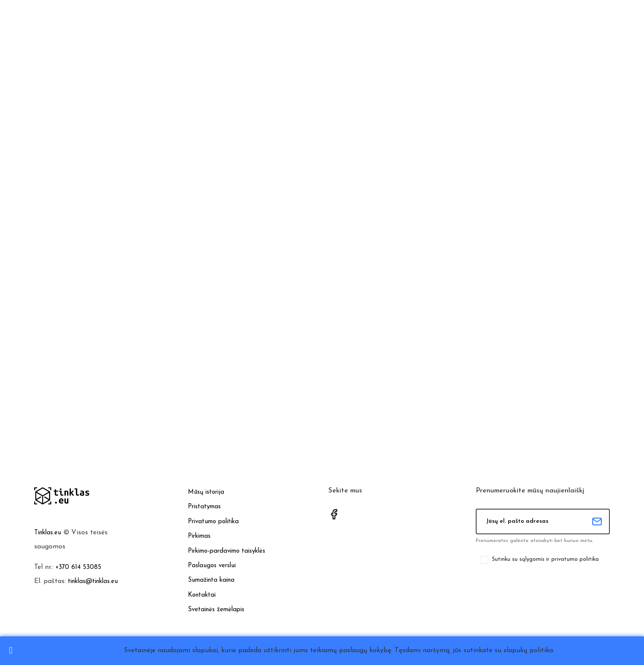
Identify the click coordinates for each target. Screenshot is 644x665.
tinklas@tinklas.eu (93, 582)
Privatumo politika (213, 522)
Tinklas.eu (48, 533)
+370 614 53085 (78, 567)
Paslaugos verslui (212, 566)
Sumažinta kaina (211, 580)
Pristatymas (204, 507)
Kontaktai (202, 595)
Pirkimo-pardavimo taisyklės (227, 551)
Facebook (334, 514)
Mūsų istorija (206, 492)
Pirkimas (199, 536)
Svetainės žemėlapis (216, 610)
